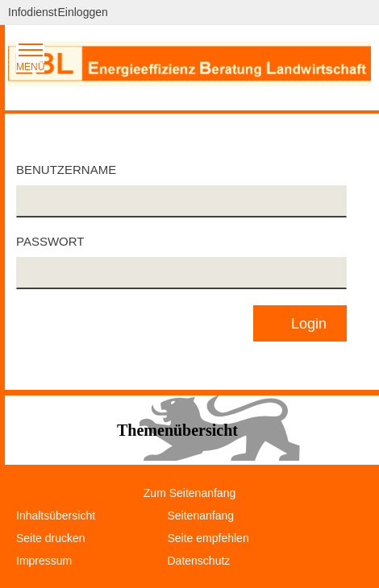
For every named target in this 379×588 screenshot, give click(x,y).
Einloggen (83, 12)
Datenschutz (199, 561)
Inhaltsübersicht (56, 516)
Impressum (44, 561)
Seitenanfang (201, 516)
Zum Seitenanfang (189, 493)
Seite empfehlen (208, 538)
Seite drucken (51, 538)
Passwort (50, 241)
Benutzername (66, 170)
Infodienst (33, 12)
